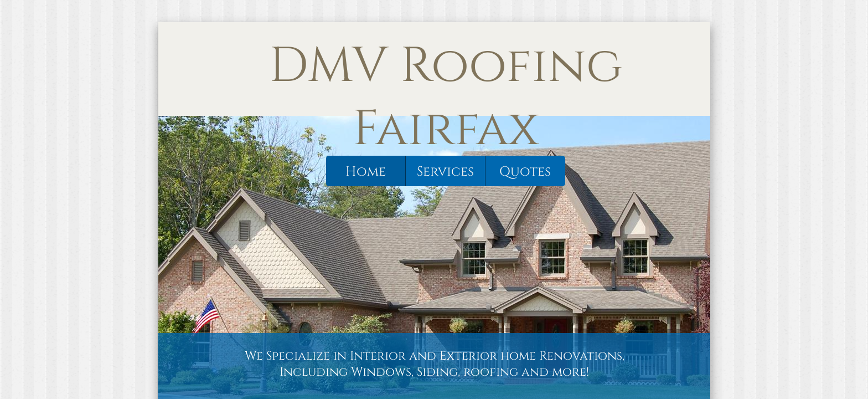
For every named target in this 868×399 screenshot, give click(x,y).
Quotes (525, 172)
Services (445, 172)
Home (366, 172)
